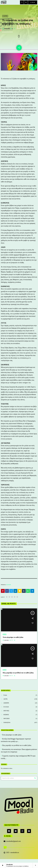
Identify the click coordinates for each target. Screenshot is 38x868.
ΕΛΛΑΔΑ (6, 707)
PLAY (33, 2)
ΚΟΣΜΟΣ (6, 715)
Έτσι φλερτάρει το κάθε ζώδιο (12, 735)
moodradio (9, 585)
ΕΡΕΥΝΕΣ (6, 711)
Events (5, 695)
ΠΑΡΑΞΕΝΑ (7, 722)
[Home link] (4, 2)
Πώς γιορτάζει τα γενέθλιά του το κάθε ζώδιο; (17, 745)
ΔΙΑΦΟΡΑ (6, 703)
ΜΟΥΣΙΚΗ (6, 719)
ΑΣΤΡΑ (5, 16)
